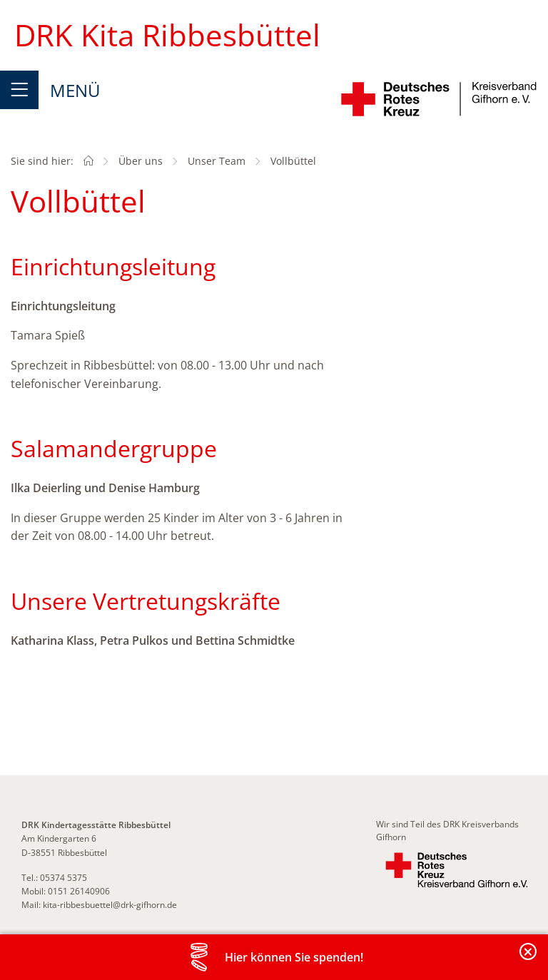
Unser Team (217, 161)
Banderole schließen (529, 960)
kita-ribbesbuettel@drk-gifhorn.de (110, 905)
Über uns (141, 161)
